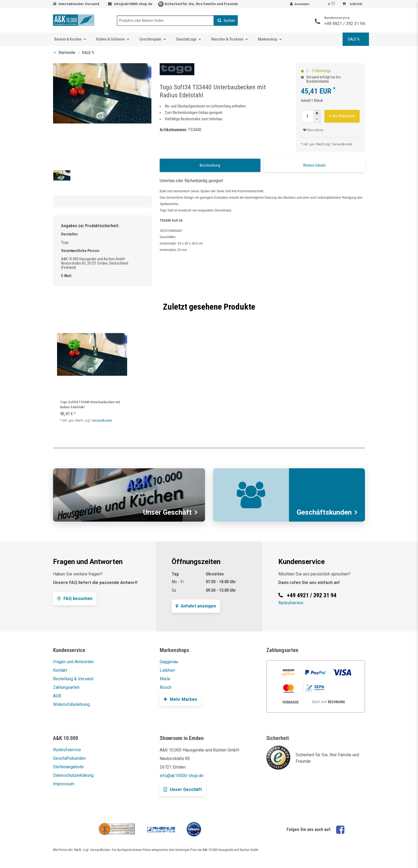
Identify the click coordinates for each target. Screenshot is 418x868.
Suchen (226, 21)
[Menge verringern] (317, 119)
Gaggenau (169, 662)
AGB (57, 696)
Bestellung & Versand (73, 679)
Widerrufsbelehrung (71, 704)
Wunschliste (313, 130)
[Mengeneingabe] (307, 116)
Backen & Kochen (68, 39)
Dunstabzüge (186, 39)
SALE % (354, 39)
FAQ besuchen (75, 599)
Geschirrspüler (150, 39)
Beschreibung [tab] (210, 165)
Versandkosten (342, 144)
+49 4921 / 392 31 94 (345, 24)
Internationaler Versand (79, 4)
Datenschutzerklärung (73, 775)
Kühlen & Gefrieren (110, 39)
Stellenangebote (68, 767)
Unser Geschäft (183, 789)
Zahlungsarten (66, 687)
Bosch (166, 687)
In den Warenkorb (342, 116)
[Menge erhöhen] (317, 113)
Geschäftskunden (69, 758)
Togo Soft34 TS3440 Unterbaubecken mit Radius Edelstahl (90, 405)
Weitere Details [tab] (314, 165)
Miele (165, 679)
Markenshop (268, 39)
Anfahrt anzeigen (196, 606)
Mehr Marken (180, 699)
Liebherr (167, 670)
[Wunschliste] (332, 4)
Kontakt (60, 670)
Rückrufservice (291, 603)
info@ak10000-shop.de (133, 4)
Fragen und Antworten (73, 662)
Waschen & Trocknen (227, 39)
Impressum (64, 784)
